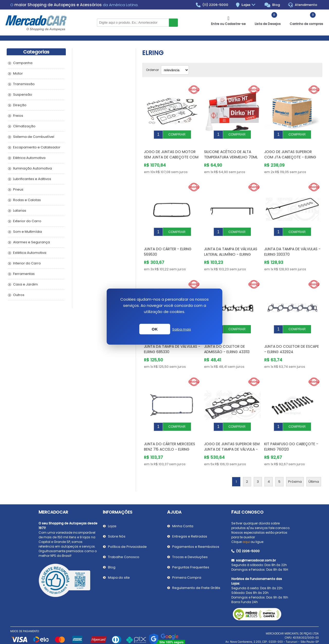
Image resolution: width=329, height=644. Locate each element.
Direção (20, 105)
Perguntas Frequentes (191, 552)
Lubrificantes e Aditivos (32, 179)
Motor (18, 73)
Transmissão (24, 84)
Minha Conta (183, 511)
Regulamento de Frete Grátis (196, 572)
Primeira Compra (187, 562)
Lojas (249, 5)
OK (155, 329)
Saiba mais (182, 329)
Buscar (173, 23)
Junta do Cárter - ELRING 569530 (168, 244)
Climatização (24, 126)
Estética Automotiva (30, 253)
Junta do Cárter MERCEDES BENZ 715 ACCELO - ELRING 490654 (170, 434)
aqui (246, 526)
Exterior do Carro (27, 221)
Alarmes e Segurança (31, 242)
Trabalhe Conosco (124, 542)
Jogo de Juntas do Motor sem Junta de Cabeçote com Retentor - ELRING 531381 (171, 153)
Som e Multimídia (28, 232)
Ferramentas (24, 274)
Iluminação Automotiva (33, 168)
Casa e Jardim (25, 284)
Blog (272, 5)
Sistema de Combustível (34, 137)
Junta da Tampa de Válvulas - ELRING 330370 (292, 244)
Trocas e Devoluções (190, 542)
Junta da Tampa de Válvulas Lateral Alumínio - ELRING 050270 (231, 247)
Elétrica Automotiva (29, 158)
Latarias (20, 211)
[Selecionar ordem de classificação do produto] (175, 70)
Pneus (18, 189)
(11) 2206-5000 (212, 5)
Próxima (295, 466)
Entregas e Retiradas (190, 521)
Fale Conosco (247, 497)
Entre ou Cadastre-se (228, 24)
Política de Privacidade (127, 531)
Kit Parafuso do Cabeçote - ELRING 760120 (291, 431)
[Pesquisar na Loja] (133, 23)
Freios (18, 116)
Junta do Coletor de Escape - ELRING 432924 (292, 338)
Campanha (23, 63)
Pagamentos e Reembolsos (196, 531)
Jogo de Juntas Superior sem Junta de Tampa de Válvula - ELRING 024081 (232, 434)
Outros (19, 295)
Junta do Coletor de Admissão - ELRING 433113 (227, 338)
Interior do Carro (27, 263)
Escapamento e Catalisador (37, 147)
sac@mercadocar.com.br (254, 545)
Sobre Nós (117, 521)
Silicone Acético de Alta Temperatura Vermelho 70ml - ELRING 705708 (231, 153)
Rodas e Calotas (27, 200)
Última (314, 466)
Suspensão (23, 95)
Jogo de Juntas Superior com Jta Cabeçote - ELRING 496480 (290, 153)
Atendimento (303, 5)
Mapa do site (119, 562)
